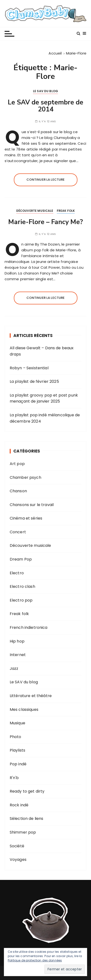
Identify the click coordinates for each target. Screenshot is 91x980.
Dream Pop (21, 559)
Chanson (18, 491)
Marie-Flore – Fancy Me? (46, 222)
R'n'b (14, 778)
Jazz (14, 668)
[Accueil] (55, 53)
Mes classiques (24, 709)
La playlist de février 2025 (34, 381)
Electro (17, 573)
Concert (18, 532)
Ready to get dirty (27, 791)
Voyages (18, 860)
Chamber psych (25, 477)
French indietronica (29, 627)
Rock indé (19, 805)
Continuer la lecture (46, 180)
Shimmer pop (23, 832)
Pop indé (18, 764)
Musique (17, 723)
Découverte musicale (35, 211)
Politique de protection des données (35, 960)
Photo (16, 737)
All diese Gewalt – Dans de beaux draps (42, 351)
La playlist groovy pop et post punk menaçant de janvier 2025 (44, 398)
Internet (18, 655)
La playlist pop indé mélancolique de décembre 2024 (45, 418)
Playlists (17, 750)
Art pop (17, 464)
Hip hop (17, 641)
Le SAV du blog (45, 91)
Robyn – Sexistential (29, 368)
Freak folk (66, 211)
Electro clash (22, 586)
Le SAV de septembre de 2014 (45, 106)
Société (17, 846)
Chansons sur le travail (32, 505)
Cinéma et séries (26, 518)
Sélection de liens (27, 819)
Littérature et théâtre (31, 696)
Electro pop (21, 600)
